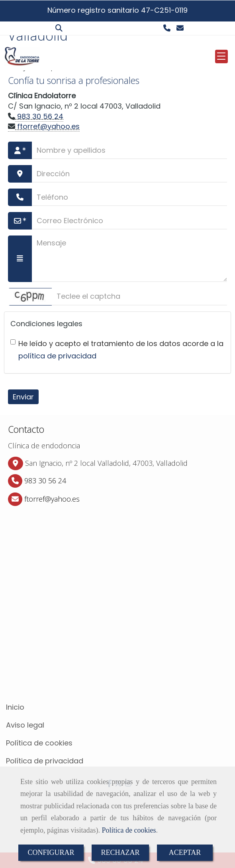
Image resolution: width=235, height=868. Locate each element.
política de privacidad (57, 356)
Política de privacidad (45, 761)
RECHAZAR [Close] (120, 852)
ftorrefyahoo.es (47, 126)
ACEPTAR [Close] (185, 852)
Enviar (23, 397)
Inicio (15, 707)
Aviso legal (25, 725)
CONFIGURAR (51, 852)
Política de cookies (129, 830)
